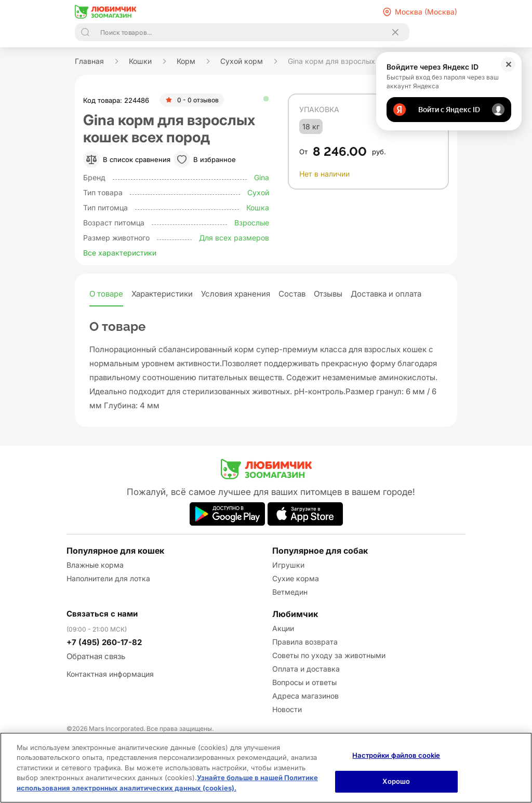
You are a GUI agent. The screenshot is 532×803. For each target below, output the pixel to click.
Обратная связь (96, 656)
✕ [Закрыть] (508, 64)
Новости (287, 709)
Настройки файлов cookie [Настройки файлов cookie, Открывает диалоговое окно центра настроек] (396, 755)
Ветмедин (290, 592)
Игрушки (288, 565)
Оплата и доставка (306, 669)
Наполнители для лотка (108, 578)
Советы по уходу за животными (329, 655)
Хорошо (396, 781)
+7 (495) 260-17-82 (104, 642)
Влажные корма (95, 565)
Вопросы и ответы (304, 682)
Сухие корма (296, 578)
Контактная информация (110, 674)
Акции (283, 628)
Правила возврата (305, 642)
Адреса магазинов (305, 696)
